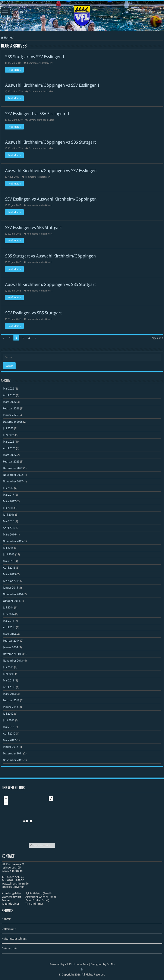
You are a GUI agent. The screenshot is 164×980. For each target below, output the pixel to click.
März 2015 (9, 574)
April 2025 (9, 448)
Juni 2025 (9, 435)
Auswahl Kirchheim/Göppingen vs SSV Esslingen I (52, 85)
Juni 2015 (9, 554)
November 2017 (13, 481)
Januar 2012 (10, 747)
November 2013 (13, 661)
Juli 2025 (8, 428)
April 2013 (9, 687)
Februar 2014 (11, 641)
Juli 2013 (8, 667)
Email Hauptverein (13, 887)
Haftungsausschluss (14, 939)
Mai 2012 (9, 727)
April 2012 (9, 734)
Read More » (14, 70)
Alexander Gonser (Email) (41, 897)
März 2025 (9, 455)
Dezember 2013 (13, 654)
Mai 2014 (9, 621)
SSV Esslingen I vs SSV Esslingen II (37, 114)
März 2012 (9, 740)
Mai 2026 (9, 389)
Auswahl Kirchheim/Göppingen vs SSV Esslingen (51, 171)
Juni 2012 (9, 720)
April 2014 (9, 627)
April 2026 (9, 395)
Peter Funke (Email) (37, 900)
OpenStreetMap (42, 845)
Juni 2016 (9, 515)
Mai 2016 (9, 521)
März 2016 (9, 535)
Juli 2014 (8, 607)
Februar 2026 (11, 408)
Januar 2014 (10, 647)
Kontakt (7, 919)
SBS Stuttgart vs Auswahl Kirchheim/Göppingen (51, 256)
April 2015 (9, 568)
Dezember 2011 (13, 753)
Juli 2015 (8, 548)
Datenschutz (10, 948)
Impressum (9, 929)
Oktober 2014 (11, 601)
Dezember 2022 (13, 468)
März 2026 (9, 402)
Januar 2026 (10, 415)
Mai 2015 (9, 561)
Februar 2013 (11, 700)
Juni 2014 (9, 614)
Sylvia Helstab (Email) (38, 893)
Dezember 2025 (13, 422)
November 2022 (13, 475)
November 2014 (13, 594)
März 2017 (9, 501)
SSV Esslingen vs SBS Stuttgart (33, 228)
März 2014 (9, 634)
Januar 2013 (10, 707)
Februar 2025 (11, 462)
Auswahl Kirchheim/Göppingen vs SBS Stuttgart (51, 142)
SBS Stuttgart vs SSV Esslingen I (35, 57)
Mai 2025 (9, 442)
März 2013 (9, 694)
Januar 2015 (10, 588)
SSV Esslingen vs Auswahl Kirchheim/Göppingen (51, 199)
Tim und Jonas (34, 904)
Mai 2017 (9, 495)
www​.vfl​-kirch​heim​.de (15, 884)
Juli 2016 (8, 508)
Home (6, 38)
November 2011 (13, 760)
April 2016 (9, 528)
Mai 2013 (9, 680)
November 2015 (13, 541)
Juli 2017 (8, 488)
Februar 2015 (11, 581)
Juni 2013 (9, 674)
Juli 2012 (8, 714)
